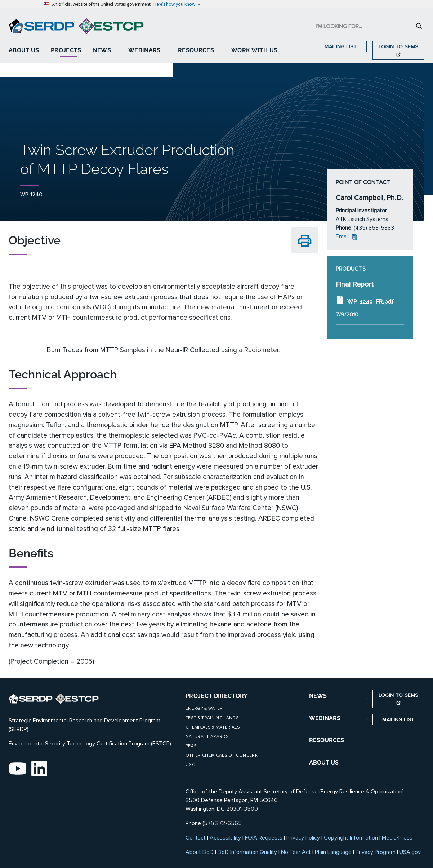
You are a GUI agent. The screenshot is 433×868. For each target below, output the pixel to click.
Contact (196, 838)
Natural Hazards (207, 737)
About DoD (200, 852)
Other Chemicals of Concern (222, 755)
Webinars (144, 50)
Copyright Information (351, 838)
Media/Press (397, 838)
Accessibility (225, 838)
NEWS (318, 696)
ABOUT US (324, 763)
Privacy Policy (303, 838)
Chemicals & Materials (213, 727)
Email (347, 236)
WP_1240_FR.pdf (365, 300)
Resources (196, 50)
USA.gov (410, 852)
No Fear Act (296, 852)
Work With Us (254, 50)
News (102, 50)
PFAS (191, 746)
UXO (191, 765)
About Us (24, 50)
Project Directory (217, 696)
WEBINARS (325, 718)
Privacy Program (376, 852)
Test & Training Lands (212, 718)
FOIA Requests (264, 838)
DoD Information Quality (247, 852)
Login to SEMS (399, 50)
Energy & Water (204, 708)
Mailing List (341, 47)
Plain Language (333, 852)
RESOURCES (327, 740)
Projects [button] (66, 50)
